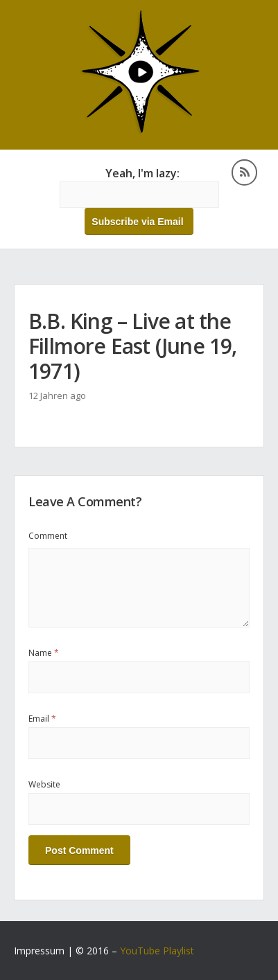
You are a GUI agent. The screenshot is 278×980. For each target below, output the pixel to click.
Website (44, 784)
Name (44, 653)
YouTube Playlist (157, 951)
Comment (48, 536)
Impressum (39, 951)
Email (42, 719)
